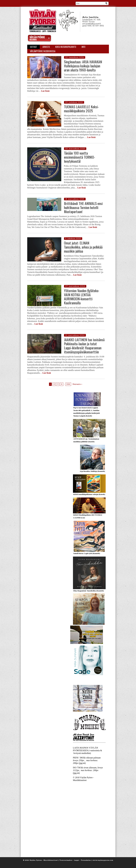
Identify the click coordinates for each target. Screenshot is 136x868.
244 (68, 384)
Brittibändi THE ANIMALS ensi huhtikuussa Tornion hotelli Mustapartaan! (83, 207)
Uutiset (33, 47)
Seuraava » (77, 384)
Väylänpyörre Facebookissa (43, 51)
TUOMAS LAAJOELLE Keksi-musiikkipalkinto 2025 (81, 109)
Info (83, 47)
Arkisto (46, 47)
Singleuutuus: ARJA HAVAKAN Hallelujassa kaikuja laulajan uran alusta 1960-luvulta (83, 66)
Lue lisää (45, 91)
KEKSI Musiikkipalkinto (66, 47)
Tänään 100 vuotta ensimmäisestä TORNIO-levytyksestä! (80, 157)
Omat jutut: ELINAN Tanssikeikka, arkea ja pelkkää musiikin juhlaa (83, 247)
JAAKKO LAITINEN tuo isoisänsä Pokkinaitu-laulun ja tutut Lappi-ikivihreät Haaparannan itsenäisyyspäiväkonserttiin (84, 346)
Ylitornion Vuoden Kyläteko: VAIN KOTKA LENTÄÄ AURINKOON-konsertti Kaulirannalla (82, 297)
